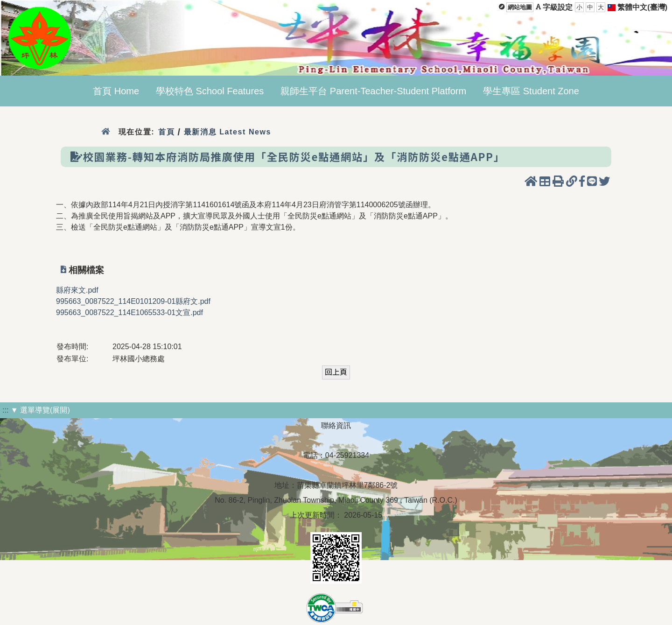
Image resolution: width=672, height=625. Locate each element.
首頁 (166, 132)
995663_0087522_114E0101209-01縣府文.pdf (133, 301)
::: (5, 410)
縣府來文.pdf (77, 290)
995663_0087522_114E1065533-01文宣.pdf (129, 312)
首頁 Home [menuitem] (116, 91)
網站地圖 (520, 7)
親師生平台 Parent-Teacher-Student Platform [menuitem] (373, 91)
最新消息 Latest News (228, 132)
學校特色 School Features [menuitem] (210, 91)
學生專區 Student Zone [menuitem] (531, 91)
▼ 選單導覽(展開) (40, 410)
